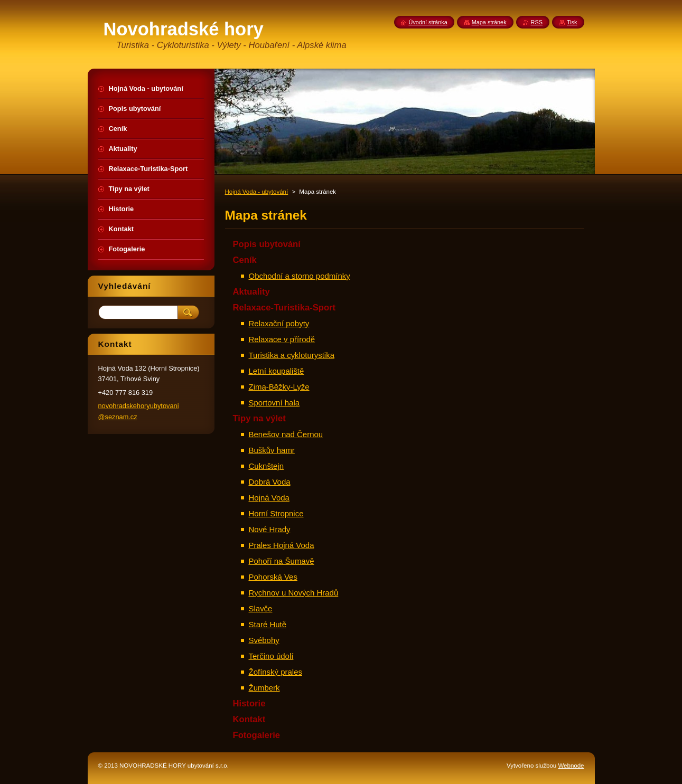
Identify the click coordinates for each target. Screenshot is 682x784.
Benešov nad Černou (286, 434)
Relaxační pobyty (279, 323)
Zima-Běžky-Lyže (279, 387)
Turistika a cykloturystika (292, 355)
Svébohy (264, 640)
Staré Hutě (268, 624)
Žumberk (264, 688)
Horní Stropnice (276, 513)
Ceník (245, 260)
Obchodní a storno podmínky (300, 276)
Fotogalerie (257, 735)
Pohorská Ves (273, 577)
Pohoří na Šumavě (282, 561)
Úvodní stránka (428, 22)
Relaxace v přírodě (282, 339)
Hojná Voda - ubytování (257, 192)
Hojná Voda (269, 498)
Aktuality (251, 292)
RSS (537, 22)
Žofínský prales (276, 672)
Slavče (261, 608)
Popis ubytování (267, 244)
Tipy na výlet (259, 418)
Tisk (572, 22)
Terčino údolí (271, 656)
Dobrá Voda (270, 482)
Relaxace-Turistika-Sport (284, 308)
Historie (249, 703)
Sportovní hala (274, 403)
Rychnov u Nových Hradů (294, 593)
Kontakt (249, 719)
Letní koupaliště (277, 371)
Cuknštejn (267, 466)
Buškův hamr (272, 450)
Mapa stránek (489, 22)
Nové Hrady (270, 529)
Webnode (571, 766)
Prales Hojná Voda (282, 545)
